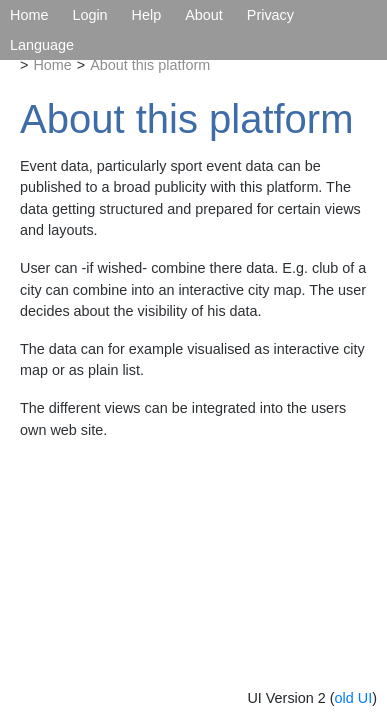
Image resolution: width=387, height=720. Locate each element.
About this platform (150, 65)
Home (29, 15)
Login (89, 15)
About (204, 15)
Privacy (270, 15)
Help (147, 15)
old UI (354, 698)
